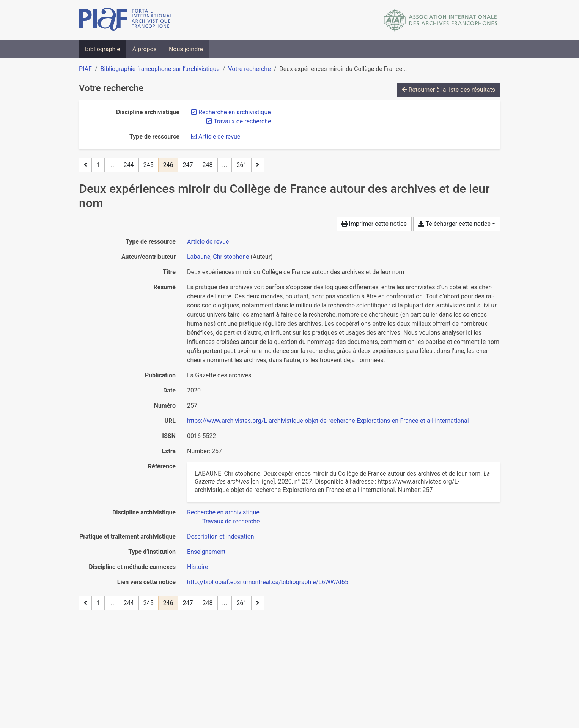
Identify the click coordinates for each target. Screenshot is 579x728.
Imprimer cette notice (374, 224)
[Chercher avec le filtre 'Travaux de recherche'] (231, 521)
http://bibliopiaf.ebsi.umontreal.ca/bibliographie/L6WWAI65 (268, 582)
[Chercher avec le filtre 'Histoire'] (197, 567)
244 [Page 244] (129, 165)
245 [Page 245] (149, 165)
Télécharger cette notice (454, 224)
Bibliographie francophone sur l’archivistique (160, 69)
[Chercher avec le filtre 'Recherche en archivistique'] (223, 512)
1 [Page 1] (98, 165)
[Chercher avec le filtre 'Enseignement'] (206, 552)
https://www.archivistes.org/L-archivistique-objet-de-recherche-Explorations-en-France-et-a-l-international (328, 421)
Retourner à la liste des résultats (448, 90)
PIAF (85, 69)
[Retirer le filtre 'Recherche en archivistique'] (235, 112)
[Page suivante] (258, 165)
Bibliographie (103, 49)
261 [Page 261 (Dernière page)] (242, 165)
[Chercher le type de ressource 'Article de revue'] (208, 242)
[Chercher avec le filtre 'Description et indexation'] (221, 537)
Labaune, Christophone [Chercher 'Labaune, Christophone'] (218, 257)
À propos (145, 49)
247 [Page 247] (188, 165)
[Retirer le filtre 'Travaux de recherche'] (242, 121)
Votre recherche (249, 69)
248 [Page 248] (208, 165)
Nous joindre (186, 49)
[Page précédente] (85, 165)
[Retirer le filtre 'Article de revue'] (219, 136)
